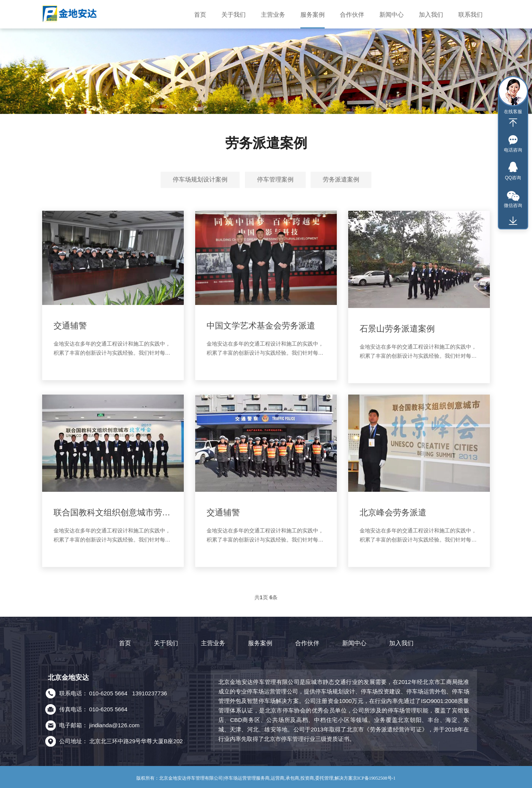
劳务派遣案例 (341, 179)
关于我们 (166, 643)
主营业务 (213, 643)
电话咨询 (513, 150)
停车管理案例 (275, 179)
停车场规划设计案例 (200, 179)
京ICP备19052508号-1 (374, 778)
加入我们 (401, 643)
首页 (125, 643)
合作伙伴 (307, 643)
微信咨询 (513, 205)
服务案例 (260, 643)
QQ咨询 (513, 178)
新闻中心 (354, 643)
